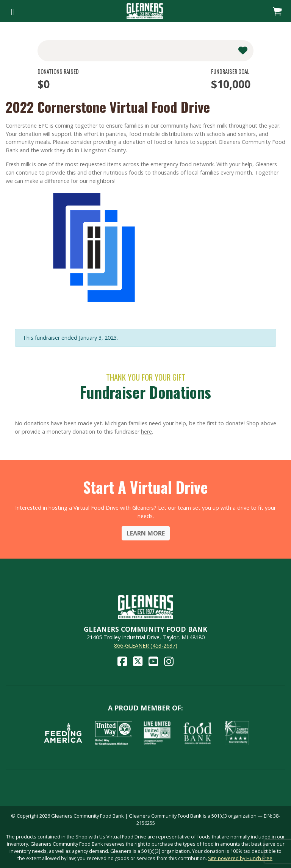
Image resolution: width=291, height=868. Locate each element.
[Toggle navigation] (13, 11)
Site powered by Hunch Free (240, 858)
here (146, 432)
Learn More (146, 533)
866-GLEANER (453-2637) (146, 646)
